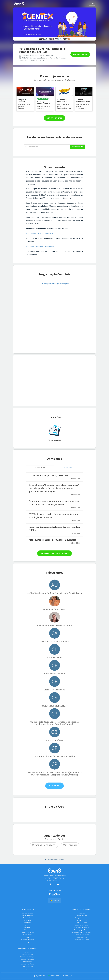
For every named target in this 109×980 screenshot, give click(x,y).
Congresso (27, 924)
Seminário (27, 930)
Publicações (82, 913)
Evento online (27, 919)
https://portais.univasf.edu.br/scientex (39, 233)
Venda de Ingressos (82, 922)
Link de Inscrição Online (82, 938)
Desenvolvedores (27, 974)
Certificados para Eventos (82, 944)
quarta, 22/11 (40, 468)
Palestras (27, 941)
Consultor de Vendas (27, 966)
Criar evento (27, 957)
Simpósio (27, 927)
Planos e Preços (27, 968)
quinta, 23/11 (69, 468)
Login (92, 4)
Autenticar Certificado (27, 971)
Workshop (27, 933)
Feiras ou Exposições (27, 947)
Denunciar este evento (55, 860)
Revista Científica (82, 916)
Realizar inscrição (80, 54)
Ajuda (27, 977)
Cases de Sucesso (27, 960)
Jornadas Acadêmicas (27, 936)
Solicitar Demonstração (27, 963)
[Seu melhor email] (47, 147)
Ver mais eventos (55, 118)
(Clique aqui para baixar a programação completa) (54, 284)
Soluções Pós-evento (82, 927)
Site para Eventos (82, 941)
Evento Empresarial (27, 913)
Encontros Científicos (27, 944)
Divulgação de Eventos (82, 919)
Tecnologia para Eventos (82, 933)
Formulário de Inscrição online (82, 936)
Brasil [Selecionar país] (55, 901)
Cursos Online (27, 938)
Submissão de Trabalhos (82, 930)
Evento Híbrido (27, 922)
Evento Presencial (27, 916)
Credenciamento (82, 947)
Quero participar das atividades (54, 553)
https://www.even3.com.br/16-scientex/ (40, 246)
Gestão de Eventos (82, 924)
